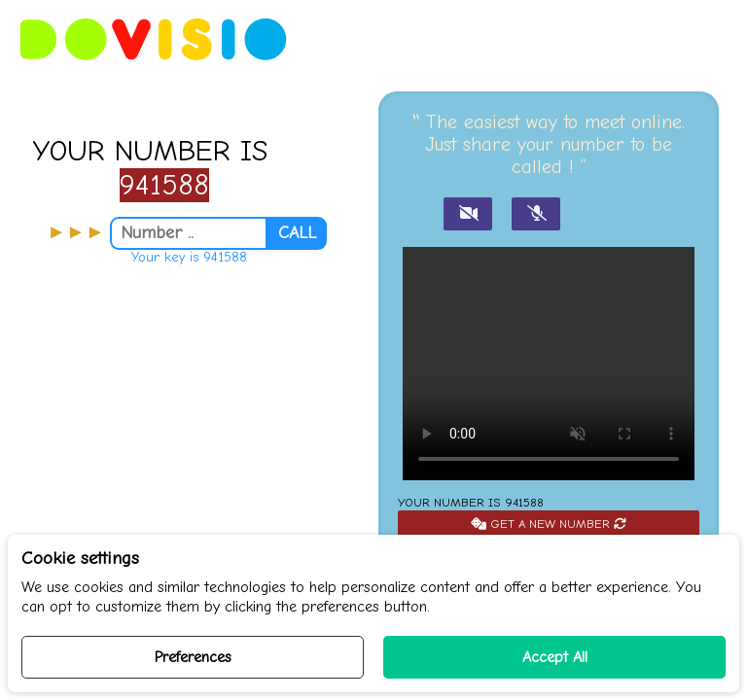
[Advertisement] (187, 446)
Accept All (555, 657)
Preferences (193, 657)
